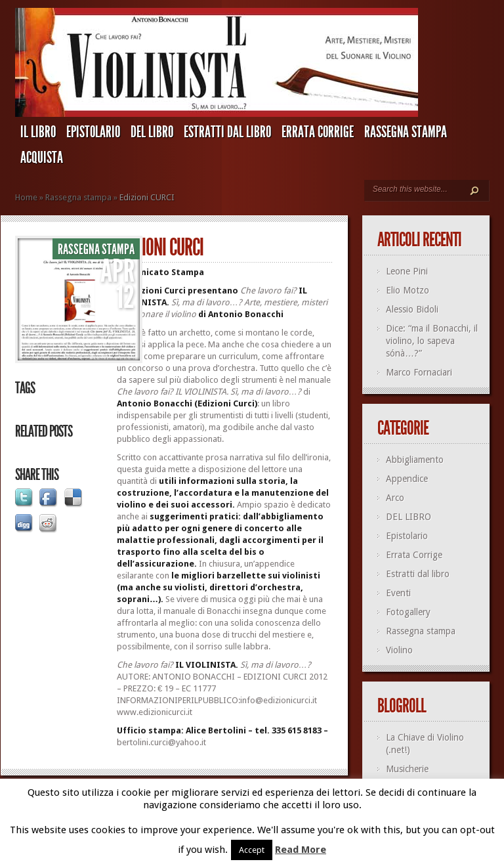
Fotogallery (408, 612)
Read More (301, 850)
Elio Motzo (408, 290)
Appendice (407, 479)
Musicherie (407, 769)
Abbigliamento (415, 460)
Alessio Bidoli (412, 309)
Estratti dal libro (227, 132)
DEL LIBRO (152, 132)
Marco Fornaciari (419, 372)
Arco (395, 498)
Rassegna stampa (406, 132)
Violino (399, 650)
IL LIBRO (38, 132)
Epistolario (93, 132)
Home (26, 197)
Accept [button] (252, 850)
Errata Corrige (318, 132)
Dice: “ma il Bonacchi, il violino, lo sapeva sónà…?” (432, 341)
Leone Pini (407, 271)
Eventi (398, 593)
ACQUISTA (42, 158)
